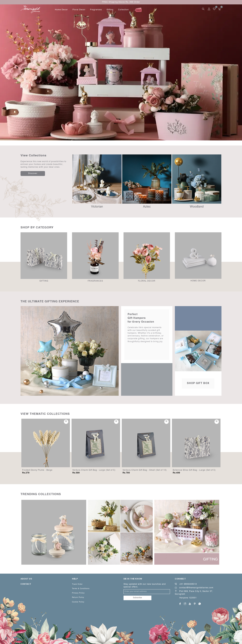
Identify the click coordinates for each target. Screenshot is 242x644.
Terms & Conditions (81, 589)
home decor (61, 10)
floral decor (79, 10)
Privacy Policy (78, 593)
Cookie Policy (78, 602)
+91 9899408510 (186, 584)
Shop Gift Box (198, 383)
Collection (123, 10)
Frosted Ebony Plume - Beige (37, 470)
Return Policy (78, 597)
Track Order (77, 584)
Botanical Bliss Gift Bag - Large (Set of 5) (194, 470)
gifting (110, 10)
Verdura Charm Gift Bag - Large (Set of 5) (94, 470)
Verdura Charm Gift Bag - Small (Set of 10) (145, 470)
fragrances (96, 10)
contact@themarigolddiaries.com (194, 588)
